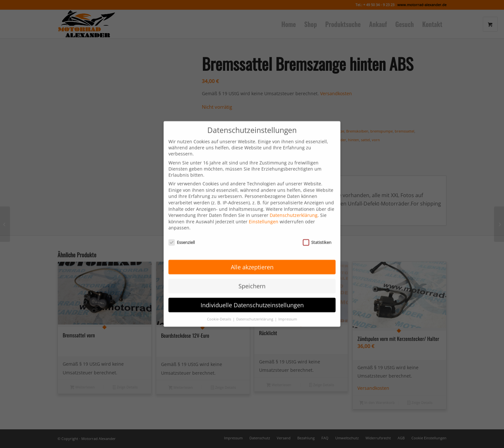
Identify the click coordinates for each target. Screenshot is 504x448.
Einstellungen (264, 213)
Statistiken (317, 234)
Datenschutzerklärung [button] (255, 311)
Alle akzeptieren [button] (252, 259)
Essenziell (182, 234)
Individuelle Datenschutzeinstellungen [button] (252, 297)
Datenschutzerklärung (294, 207)
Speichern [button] (252, 278)
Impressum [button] (288, 311)
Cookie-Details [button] (220, 311)
